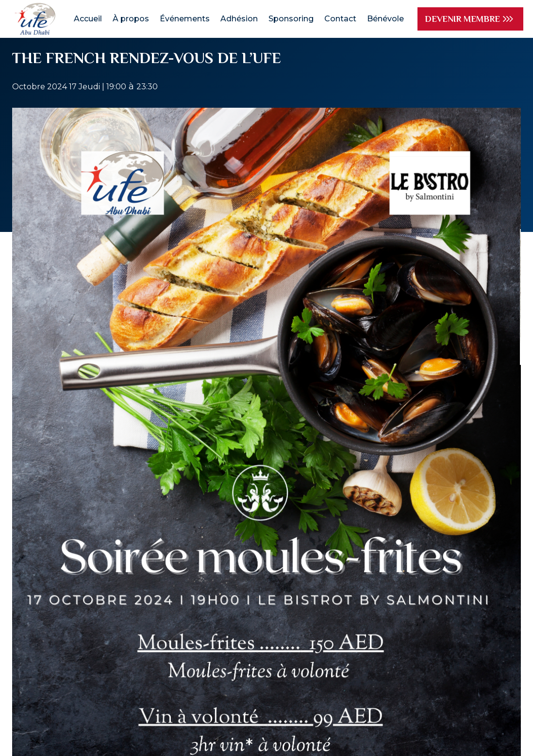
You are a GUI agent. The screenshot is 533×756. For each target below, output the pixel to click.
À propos (131, 19)
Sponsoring (291, 19)
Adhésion (239, 19)
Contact (340, 19)
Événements (185, 19)
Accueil (88, 19)
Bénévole (385, 19)
